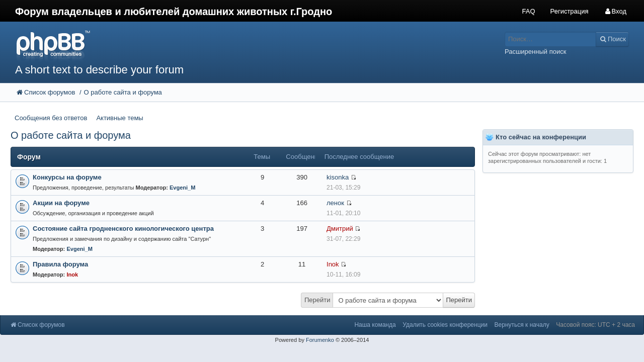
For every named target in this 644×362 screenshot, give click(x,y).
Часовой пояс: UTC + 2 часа (595, 325)
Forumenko (320, 340)
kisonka (338, 177)
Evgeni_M (183, 188)
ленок (335, 203)
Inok (72, 275)
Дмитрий (340, 229)
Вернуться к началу (522, 325)
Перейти (317, 300)
